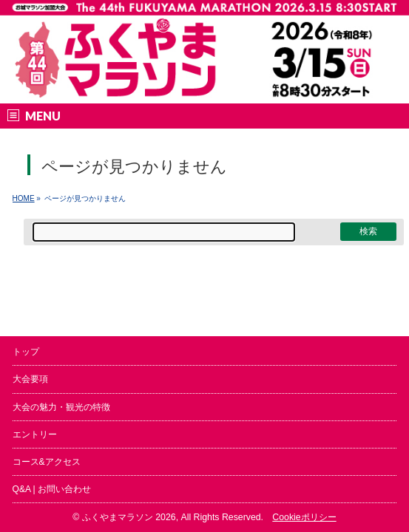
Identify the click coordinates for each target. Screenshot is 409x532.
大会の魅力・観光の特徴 (61, 407)
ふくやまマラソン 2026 (129, 517)
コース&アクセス (47, 462)
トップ (26, 352)
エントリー (35, 434)
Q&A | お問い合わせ (52, 489)
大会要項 (30, 379)
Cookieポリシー (304, 517)
